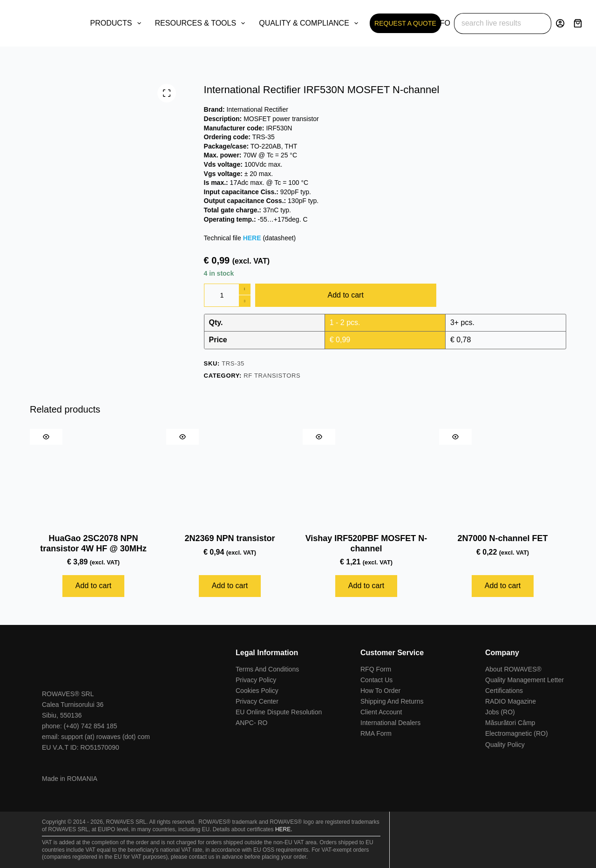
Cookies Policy (257, 691)
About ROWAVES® (513, 669)
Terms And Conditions (267, 669)
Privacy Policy (256, 680)
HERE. (284, 829)
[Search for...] (492, 24)
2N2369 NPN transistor (230, 538)
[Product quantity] (227, 295)
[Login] (560, 23)
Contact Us (376, 680)
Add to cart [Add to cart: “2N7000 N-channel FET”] (503, 586)
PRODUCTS (118, 23)
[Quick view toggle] (46, 437)
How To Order (380, 691)
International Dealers (390, 723)
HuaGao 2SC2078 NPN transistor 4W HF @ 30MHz (93, 543)
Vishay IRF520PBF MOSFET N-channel (366, 543)
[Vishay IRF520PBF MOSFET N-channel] (366, 477)
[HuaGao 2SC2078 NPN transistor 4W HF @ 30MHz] (93, 477)
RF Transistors (272, 376)
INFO (448, 23)
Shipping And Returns (392, 701)
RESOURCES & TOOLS (202, 23)
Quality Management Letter (525, 680)
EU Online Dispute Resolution (279, 712)
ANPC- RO (251, 723)
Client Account (381, 712)
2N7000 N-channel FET (502, 538)
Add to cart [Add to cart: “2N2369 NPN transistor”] (230, 586)
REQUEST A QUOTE (405, 23)
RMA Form (376, 733)
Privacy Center (257, 701)
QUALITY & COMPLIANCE (310, 23)
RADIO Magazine (511, 701)
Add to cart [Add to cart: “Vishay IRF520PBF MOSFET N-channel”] (366, 586)
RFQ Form (376, 669)
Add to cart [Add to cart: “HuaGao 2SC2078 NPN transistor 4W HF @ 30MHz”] (93, 586)
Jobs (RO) (500, 712)
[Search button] (541, 24)
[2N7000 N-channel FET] (503, 477)
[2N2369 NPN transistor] (230, 477)
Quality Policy (505, 745)
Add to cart (346, 295)
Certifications (504, 691)
